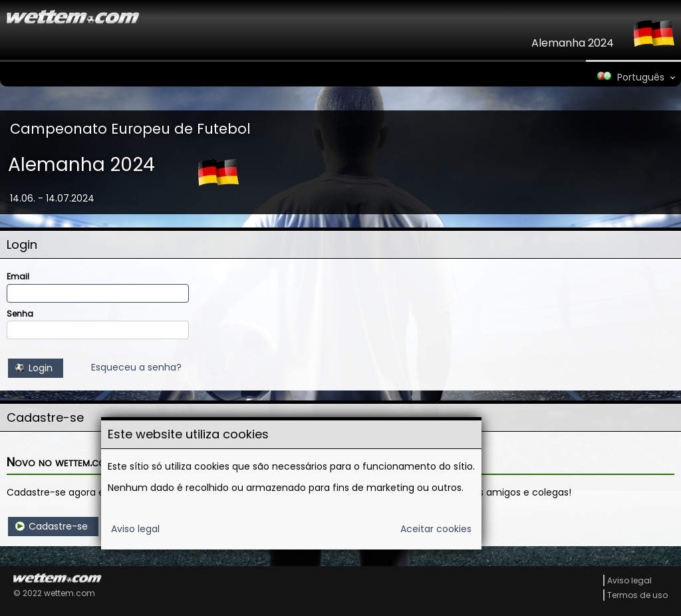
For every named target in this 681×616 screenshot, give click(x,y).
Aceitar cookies (436, 529)
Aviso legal (135, 529)
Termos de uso (637, 595)
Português (629, 77)
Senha (20, 314)
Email (18, 277)
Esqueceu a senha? (136, 367)
